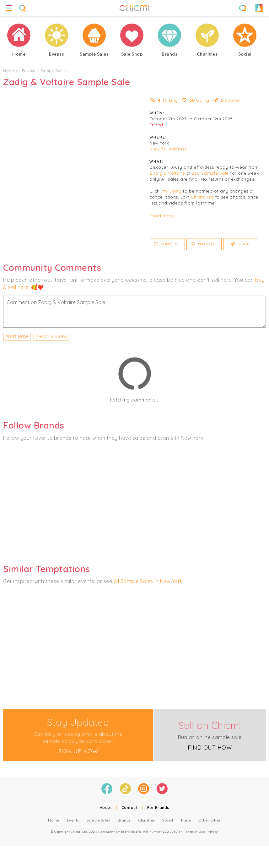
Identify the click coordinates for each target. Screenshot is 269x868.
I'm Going (171, 191)
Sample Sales (53, 71)
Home (54, 820)
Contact (130, 808)
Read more (162, 216)
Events (73, 820)
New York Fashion (20, 71)
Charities (147, 820)
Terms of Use (195, 832)
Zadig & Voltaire (167, 173)
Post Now (17, 337)
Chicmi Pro (202, 197)
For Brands (158, 808)
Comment (167, 244)
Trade (186, 820)
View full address (168, 149)
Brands (124, 820)
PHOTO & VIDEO (51, 337)
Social (168, 820)
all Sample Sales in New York (148, 581)
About (106, 808)
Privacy (212, 832)
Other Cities (210, 820)
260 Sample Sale (210, 173)
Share (241, 244)
